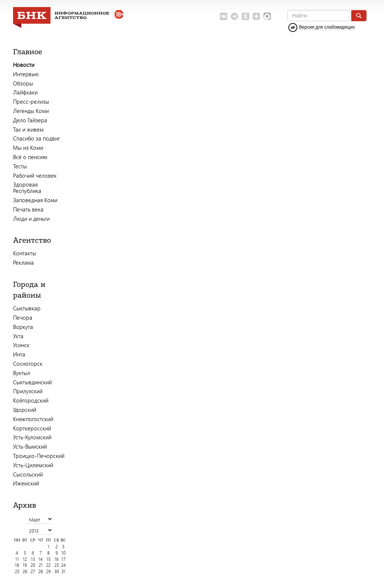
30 (57, 571)
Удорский (25, 410)
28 (41, 571)
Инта (19, 354)
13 (33, 559)
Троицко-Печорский (39, 456)
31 (63, 571)
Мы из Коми (28, 148)
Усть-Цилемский (33, 465)
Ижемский (26, 483)
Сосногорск (28, 364)
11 (17, 559)
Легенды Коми (31, 111)
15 (49, 559)
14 (41, 559)
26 (25, 571)
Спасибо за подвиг (36, 138)
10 (63, 553)
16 (56, 559)
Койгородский (31, 400)
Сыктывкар (27, 308)
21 (41, 565)
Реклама (23, 262)
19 (25, 565)
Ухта (18, 336)
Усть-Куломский (32, 437)
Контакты (25, 253)
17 (63, 559)
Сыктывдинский (32, 382)
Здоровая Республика (27, 188)
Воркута (23, 327)
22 (48, 565)
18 (17, 565)
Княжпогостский (33, 419)
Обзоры (23, 83)
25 (17, 571)
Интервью (26, 74)
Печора (23, 317)
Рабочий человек (35, 175)
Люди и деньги (31, 219)
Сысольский (28, 474)
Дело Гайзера (30, 120)
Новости (24, 65)
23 (57, 565)
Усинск (21, 345)
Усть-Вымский (30, 446)
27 (33, 571)
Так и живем (28, 129)
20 (33, 565)
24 (63, 565)
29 (48, 571)
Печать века (28, 209)
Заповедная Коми (35, 200)
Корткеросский (32, 428)
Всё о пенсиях (30, 157)
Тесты (20, 166)
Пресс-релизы (31, 101)
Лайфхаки (25, 92)
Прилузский (28, 391)
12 (25, 559)
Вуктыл (22, 373)
